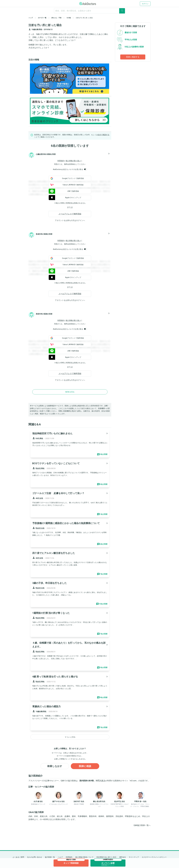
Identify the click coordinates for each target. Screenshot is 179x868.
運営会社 (123, 857)
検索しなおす (55, 766)
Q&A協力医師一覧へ (142, 825)
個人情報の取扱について (84, 857)
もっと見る (70, 737)
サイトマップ (134, 857)
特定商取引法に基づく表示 (106, 857)
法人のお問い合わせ (35, 857)
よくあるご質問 (18, 857)
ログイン (145, 4)
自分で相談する (104, 135)
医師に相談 (85, 766)
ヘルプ (60, 857)
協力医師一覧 (50, 857)
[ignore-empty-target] (89, 11)
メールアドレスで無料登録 (70, 214)
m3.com (133, 781)
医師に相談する (133, 57)
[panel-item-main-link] (70, 444)
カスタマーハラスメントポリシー (154, 857)
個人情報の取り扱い (73, 161)
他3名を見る (70, 392)
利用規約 (61, 161)
